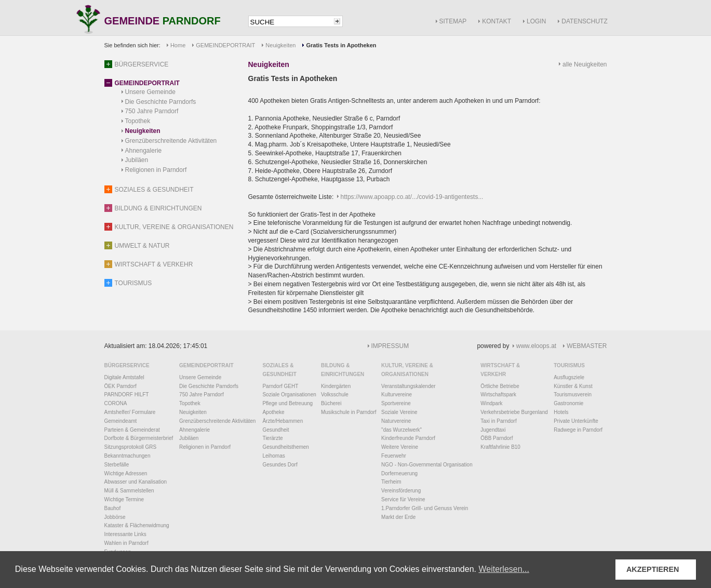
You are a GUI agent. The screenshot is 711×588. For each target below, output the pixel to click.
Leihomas (273, 456)
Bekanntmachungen (128, 456)
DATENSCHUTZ (584, 21)
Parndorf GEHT (280, 386)
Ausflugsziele (569, 377)
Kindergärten (336, 386)
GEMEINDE (163, 22)
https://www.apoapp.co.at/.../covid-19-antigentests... (412, 197)
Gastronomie (568, 403)
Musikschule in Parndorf (349, 412)
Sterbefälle (117, 465)
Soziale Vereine (399, 412)
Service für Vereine (403, 499)
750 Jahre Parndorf (152, 111)
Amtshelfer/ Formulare (130, 412)
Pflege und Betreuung (287, 403)
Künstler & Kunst (573, 386)
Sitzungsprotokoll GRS (131, 447)
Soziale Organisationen (289, 395)
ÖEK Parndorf (120, 386)
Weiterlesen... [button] (504, 569)
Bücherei (331, 403)
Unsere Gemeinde (150, 92)
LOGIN (536, 21)
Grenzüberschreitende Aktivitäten (171, 141)
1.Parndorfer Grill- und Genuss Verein (425, 508)
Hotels (561, 412)
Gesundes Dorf (280, 465)
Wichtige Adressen (126, 473)
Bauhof (113, 508)
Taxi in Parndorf (498, 421)
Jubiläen (137, 160)
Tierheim (391, 482)
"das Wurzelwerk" (401, 430)
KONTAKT (497, 21)
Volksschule (335, 395)
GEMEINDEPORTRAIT (225, 45)
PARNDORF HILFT (127, 395)
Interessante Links (125, 534)
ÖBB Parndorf (497, 438)
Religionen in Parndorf (156, 170)
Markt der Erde (398, 517)
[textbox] (290, 22)
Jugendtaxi (493, 430)
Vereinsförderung (401, 491)
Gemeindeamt (121, 421)
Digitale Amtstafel (124, 377)
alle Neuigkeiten (585, 64)
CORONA (116, 403)
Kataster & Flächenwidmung (137, 525)
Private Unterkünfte (576, 421)
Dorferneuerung (399, 473)
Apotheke (273, 412)
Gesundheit (276, 430)
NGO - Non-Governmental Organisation (427, 465)
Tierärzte (272, 438)
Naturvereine (396, 421)
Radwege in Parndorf (578, 430)
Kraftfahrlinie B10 (500, 447)
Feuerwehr (394, 456)
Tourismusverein (573, 395)
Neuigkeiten (280, 45)
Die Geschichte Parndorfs (161, 102)
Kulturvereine (397, 395)
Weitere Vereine (400, 447)
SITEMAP (453, 21)
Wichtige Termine (124, 499)
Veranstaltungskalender (408, 386)
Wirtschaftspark (498, 395)
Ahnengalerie (144, 151)
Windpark (491, 403)
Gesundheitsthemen (286, 447)
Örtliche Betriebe (500, 386)
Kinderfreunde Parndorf (408, 438)
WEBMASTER (587, 346)
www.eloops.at (536, 346)
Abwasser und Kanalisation (136, 482)
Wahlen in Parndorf (126, 543)
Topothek (138, 121)
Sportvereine (396, 403)
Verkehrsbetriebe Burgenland (514, 412)
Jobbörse (115, 517)
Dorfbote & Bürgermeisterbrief (139, 438)
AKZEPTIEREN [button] (653, 569)
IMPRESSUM (390, 346)
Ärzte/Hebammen (283, 421)
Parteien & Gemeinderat (132, 430)
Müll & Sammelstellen (129, 491)
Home (178, 45)
